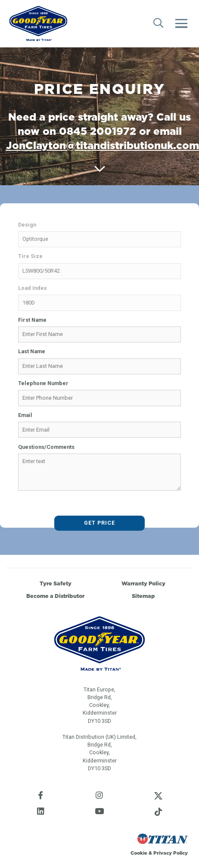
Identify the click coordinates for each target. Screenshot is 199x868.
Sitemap (143, 596)
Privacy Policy (171, 853)
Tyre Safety (56, 583)
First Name (32, 320)
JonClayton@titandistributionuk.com (103, 145)
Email (25, 415)
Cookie (139, 853)
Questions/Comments (46, 447)
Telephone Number (43, 383)
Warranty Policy (143, 583)
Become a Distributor (55, 596)
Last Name (32, 351)
